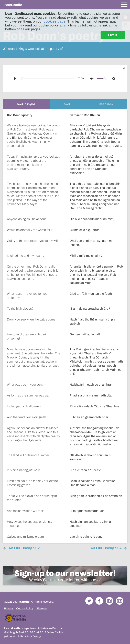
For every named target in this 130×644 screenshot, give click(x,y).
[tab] (26, 104)
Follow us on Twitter (89, 589)
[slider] (47, 79)
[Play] (15, 79)
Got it (113, 35)
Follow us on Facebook (99, 589)
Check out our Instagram (109, 589)
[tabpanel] (65, 320)
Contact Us (120, 589)
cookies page (55, 21)
